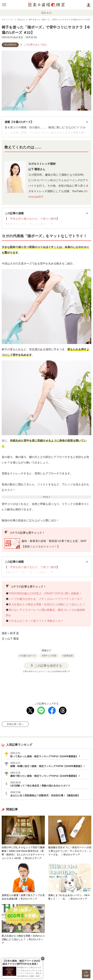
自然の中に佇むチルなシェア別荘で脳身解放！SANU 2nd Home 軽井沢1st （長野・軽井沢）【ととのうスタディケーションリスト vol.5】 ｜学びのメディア (23, 838)
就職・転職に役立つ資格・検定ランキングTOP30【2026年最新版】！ (49, 764)
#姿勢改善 (68, 656)
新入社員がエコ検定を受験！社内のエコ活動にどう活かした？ (47, 604)
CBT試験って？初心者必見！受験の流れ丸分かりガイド (49, 784)
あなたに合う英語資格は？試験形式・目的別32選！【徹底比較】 (49, 794)
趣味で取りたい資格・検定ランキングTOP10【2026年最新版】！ (49, 774)
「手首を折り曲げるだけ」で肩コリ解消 (32, 219)
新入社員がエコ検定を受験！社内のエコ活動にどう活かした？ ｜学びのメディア (23, 924)
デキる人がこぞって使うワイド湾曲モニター (36, 621)
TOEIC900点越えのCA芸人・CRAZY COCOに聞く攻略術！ (45, 593)
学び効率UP (10, 45)
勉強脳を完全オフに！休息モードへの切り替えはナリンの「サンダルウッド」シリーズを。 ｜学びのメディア (70, 836)
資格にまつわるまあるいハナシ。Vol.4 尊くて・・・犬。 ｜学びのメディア (70, 882)
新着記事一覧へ (15, 724)
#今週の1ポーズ (28, 656)
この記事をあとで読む (34, 45)
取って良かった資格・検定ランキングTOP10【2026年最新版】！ (49, 755)
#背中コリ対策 (49, 656)
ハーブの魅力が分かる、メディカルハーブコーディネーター (45, 599)
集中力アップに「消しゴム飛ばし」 (29, 224)
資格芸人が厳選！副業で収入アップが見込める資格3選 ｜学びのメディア (23, 882)
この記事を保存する (46, 666)
